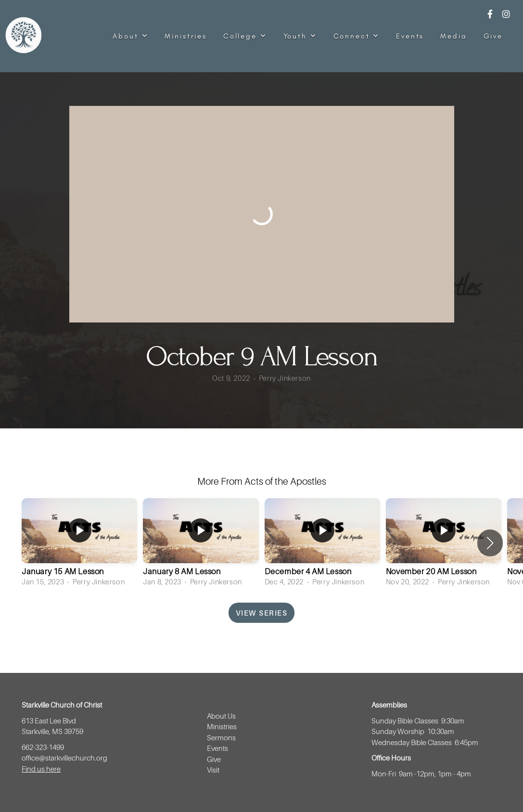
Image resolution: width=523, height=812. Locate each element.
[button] (490, 543)
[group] (79, 543)
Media (453, 36)
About (130, 36)
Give (493, 36)
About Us (221, 716)
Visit (214, 770)
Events (410, 36)
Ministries (186, 36)
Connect (357, 36)
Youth (300, 36)
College (245, 36)
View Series (262, 613)
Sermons (221, 737)
